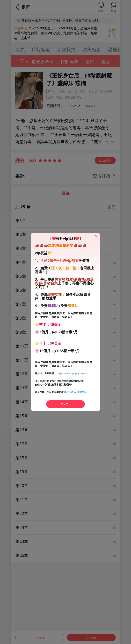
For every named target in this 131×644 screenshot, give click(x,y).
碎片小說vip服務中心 (75, 392)
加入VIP (66, 404)
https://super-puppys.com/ (72, 373)
